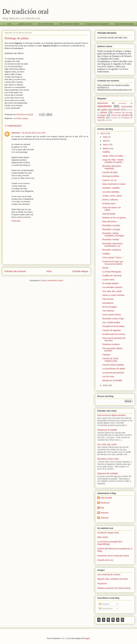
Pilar (102, 508)
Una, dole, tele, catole (112, 291)
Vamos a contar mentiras (113, 295)
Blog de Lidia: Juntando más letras (113, 579)
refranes (114, 115)
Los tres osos (108, 376)
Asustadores (108, 303)
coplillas (104, 110)
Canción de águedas (111, 330)
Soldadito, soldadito (111, 188)
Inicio (10, 24)
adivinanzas (103, 103)
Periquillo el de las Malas (113, 326)
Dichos (105, 268)
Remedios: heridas (111, 239)
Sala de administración (124, 24)
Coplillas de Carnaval (112, 276)
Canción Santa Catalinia (113, 365)
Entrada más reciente (15, 271)
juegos (25, 118)
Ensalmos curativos (111, 344)
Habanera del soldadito (108, 473)
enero (106, 385)
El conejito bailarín (110, 283)
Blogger (87, 638)
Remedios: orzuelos (111, 225)
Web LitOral (103, 537)
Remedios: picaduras (112, 250)
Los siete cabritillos (111, 192)
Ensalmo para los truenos (114, 334)
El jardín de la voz (105, 560)
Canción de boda (110, 172)
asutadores (123, 103)
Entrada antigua (80, 271)
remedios (125, 115)
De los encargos (110, 307)
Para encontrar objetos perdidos (112, 415)
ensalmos (118, 113)
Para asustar (108, 299)
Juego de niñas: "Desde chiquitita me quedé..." (113, 161)
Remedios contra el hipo (113, 319)
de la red (129, 110)
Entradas (104, 604)
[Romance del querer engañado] (112, 167)
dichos (104, 112)
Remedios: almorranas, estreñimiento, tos (113, 245)
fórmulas (129, 113)
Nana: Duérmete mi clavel (114, 184)
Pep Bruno (105, 503)
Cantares (106, 355)
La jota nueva (108, 280)
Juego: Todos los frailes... (114, 156)
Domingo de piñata (111, 176)
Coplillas (106, 152)
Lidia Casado (106, 498)
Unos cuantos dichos (112, 315)
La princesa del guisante (113, 373)
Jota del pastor (109, 214)
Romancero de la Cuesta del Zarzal (113, 556)
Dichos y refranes (110, 200)
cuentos (116, 110)
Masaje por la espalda (112, 380)
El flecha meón (109, 204)
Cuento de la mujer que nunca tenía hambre (113, 263)
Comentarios (106, 609)
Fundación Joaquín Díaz (108, 533)
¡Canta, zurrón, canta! (112, 196)
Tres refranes (108, 311)
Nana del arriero (109, 221)
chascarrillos (127, 107)
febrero (106, 149)
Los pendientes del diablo (114, 369)
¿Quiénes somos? (25, 24)
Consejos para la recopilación (97, 24)
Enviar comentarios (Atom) (52, 280)
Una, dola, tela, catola (107, 444)
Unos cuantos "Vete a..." (113, 258)
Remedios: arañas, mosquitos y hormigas (113, 234)
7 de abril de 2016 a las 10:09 (33, 133)
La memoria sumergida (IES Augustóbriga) (110, 543)
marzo (106, 145)
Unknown (16, 133)
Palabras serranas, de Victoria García (114, 588)
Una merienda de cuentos (109, 575)
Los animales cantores (112, 287)
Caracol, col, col (109, 180)
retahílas (101, 118)
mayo (105, 137)
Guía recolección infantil (69, 24)
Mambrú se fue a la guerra (114, 218)
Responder (16, 221)
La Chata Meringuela (112, 272)
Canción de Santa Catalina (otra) (110, 360)
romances (114, 118)
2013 (103, 133)
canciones (17, 118)
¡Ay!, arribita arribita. (111, 322)
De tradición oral (25, 11)
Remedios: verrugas (111, 229)
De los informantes (46, 24)
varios (107, 120)
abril (105, 141)
